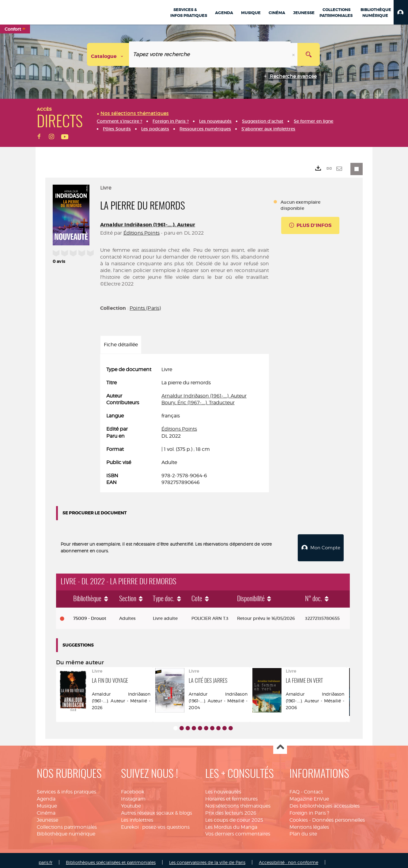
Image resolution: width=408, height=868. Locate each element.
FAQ (295, 787)
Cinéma (46, 809)
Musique (47, 802)
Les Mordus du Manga (231, 823)
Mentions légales (309, 823)
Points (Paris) (145, 308)
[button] (401, 12)
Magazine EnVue (309, 795)
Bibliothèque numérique (66, 830)
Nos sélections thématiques (238, 802)
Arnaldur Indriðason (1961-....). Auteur (148, 225)
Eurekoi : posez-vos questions (155, 823)
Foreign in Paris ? (309, 809)
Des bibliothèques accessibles (325, 802)
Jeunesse (47, 816)
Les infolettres (137, 816)
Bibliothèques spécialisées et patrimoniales (111, 858)
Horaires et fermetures (231, 795)
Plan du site (303, 830)
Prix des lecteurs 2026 (231, 809)
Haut (280, 743)
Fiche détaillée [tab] (121, 345)
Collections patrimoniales (67, 823)
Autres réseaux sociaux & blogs (157, 809)
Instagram (133, 795)
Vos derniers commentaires (238, 830)
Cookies (299, 816)
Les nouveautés (223, 787)
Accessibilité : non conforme (289, 858)
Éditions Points (142, 233)
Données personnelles (338, 816)
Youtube (131, 802)
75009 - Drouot (90, 614)
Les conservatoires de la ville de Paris (207, 858)
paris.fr (45, 858)
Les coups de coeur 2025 (234, 816)
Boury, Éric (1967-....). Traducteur (198, 403)
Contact (313, 787)
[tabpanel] (185, 426)
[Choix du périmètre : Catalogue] (108, 54)
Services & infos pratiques (66, 787)
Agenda (46, 795)
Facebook (133, 787)
